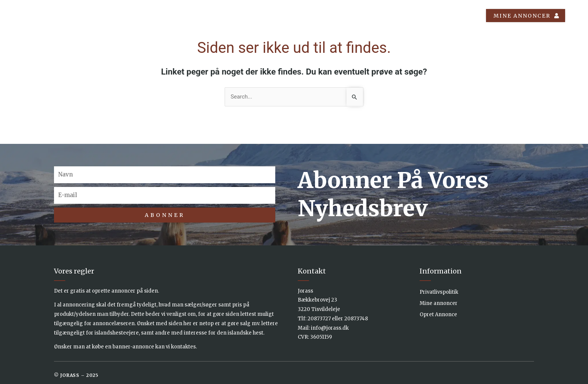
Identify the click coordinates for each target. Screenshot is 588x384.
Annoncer (319, 16)
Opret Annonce (438, 315)
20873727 (319, 319)
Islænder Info (376, 16)
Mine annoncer (439, 303)
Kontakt (461, 16)
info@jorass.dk (330, 328)
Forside (273, 16)
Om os (423, 16)
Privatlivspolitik (439, 292)
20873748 (356, 319)
